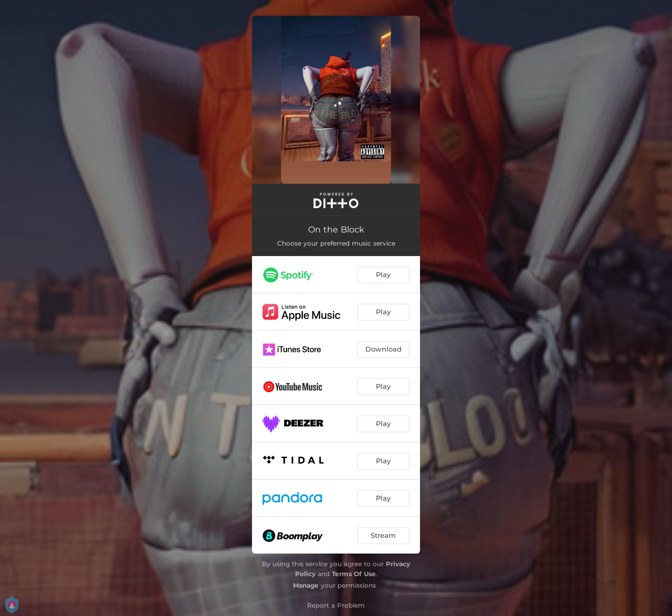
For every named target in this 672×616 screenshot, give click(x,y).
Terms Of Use (354, 574)
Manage (306, 585)
